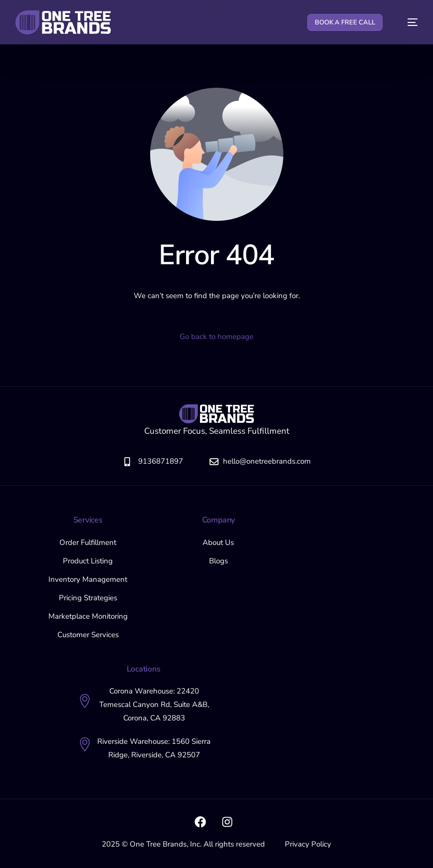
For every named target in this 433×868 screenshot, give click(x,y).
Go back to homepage (216, 337)
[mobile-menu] (407, 22)
